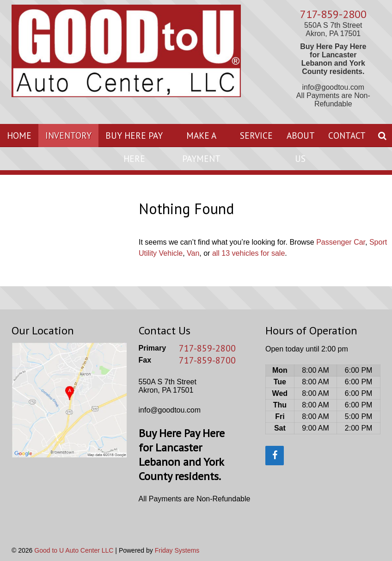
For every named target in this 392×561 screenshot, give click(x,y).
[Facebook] (275, 456)
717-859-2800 (333, 14)
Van (193, 253)
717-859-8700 (207, 360)
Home (19, 135)
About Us (301, 147)
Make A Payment (201, 147)
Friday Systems (177, 550)
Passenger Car (341, 242)
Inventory (68, 135)
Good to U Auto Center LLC (74, 550)
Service (256, 135)
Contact (347, 135)
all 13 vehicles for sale (248, 253)
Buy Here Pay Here (134, 147)
